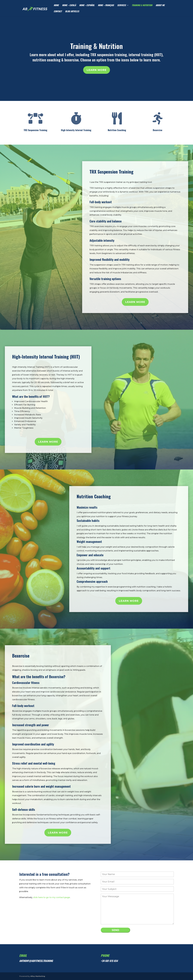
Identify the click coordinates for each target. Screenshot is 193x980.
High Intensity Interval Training (76, 130)
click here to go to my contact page (51, 897)
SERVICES (122, 6)
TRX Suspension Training (35, 130)
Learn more (97, 70)
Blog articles (72, 12)
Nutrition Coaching (117, 130)
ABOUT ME (160, 6)
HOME (56, 6)
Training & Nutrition (96, 46)
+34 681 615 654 (109, 961)
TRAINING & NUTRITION (142, 6)
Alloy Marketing (38, 976)
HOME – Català (69, 6)
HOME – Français (106, 6)
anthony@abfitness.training (36, 961)
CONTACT (58, 12)
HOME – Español (87, 6)
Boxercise (158, 130)
